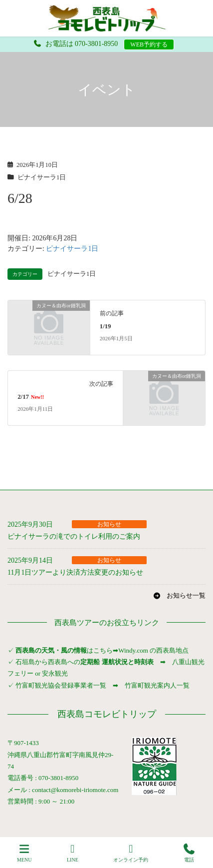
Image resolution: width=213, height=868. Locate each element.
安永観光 (54, 673)
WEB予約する (149, 44)
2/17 (31, 397)
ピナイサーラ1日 (42, 177)
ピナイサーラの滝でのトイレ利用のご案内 (74, 536)
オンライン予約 (131, 853)
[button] (179, 596)
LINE (73, 853)
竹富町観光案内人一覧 (157, 685)
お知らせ (109, 524)
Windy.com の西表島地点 (153, 650)
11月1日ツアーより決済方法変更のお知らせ (75, 572)
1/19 (106, 326)
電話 (189, 853)
